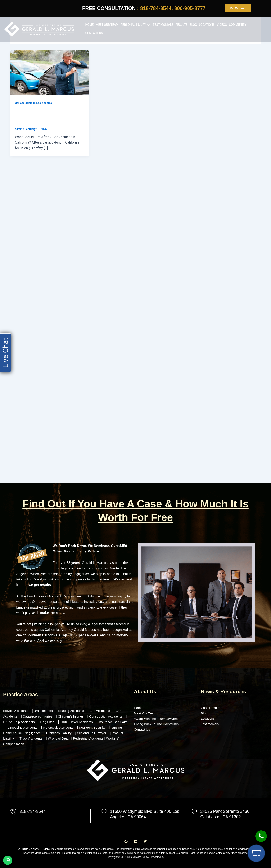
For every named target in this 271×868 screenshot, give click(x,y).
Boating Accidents (73, 711)
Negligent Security (103, 727)
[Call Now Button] (261, 836)
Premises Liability (73, 733)
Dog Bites (53, 722)
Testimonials (163, 25)
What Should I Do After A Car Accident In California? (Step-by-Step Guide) (46, 116)
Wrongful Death (73, 738)
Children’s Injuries (73, 716)
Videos (222, 25)
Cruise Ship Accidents (24, 722)
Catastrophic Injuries (39, 716)
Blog (193, 25)
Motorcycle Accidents (68, 727)
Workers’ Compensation (21, 744)
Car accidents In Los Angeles (34, 103)
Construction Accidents (108, 716)
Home (90, 25)
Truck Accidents (44, 738)
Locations (207, 25)
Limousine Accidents (31, 727)
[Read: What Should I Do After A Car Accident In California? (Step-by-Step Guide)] (50, 73)
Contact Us (94, 33)
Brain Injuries (44, 711)
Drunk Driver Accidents (83, 722)
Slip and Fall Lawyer (107, 733)
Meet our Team (107, 25)
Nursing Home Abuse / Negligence (29, 733)
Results (182, 25)
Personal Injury (136, 25)
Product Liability (15, 738)
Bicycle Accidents (16, 711)
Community (238, 25)
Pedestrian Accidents (103, 738)
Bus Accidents (102, 711)
